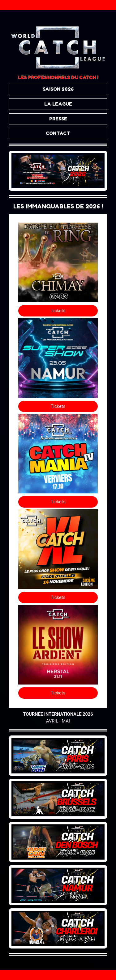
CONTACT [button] (58, 133)
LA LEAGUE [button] (58, 104)
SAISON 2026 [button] (58, 89)
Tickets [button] (58, 311)
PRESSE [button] (58, 119)
